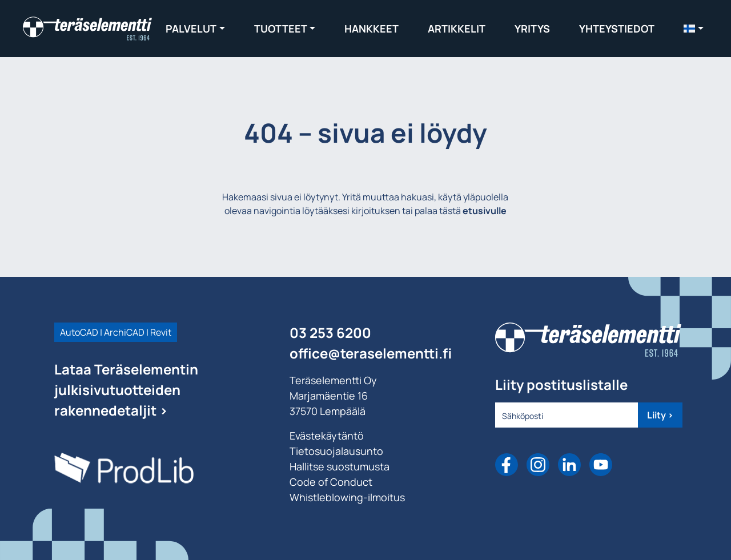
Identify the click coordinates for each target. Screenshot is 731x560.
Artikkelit (457, 29)
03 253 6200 (330, 333)
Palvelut (191, 29)
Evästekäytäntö (327, 436)
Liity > (660, 415)
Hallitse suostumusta (340, 466)
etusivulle (485, 211)
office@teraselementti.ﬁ (371, 353)
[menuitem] (694, 28)
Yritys (532, 29)
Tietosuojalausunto (336, 451)
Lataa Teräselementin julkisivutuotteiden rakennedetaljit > (126, 390)
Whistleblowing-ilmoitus (347, 497)
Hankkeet (371, 29)
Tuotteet (281, 29)
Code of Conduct (331, 482)
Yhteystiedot (617, 29)
